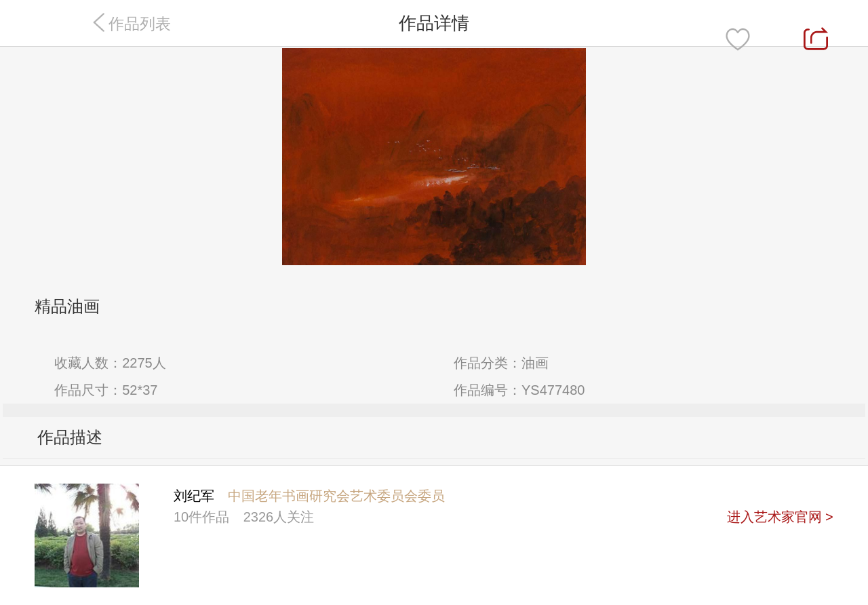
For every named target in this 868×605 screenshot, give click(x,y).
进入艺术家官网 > (780, 517)
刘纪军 (194, 496)
